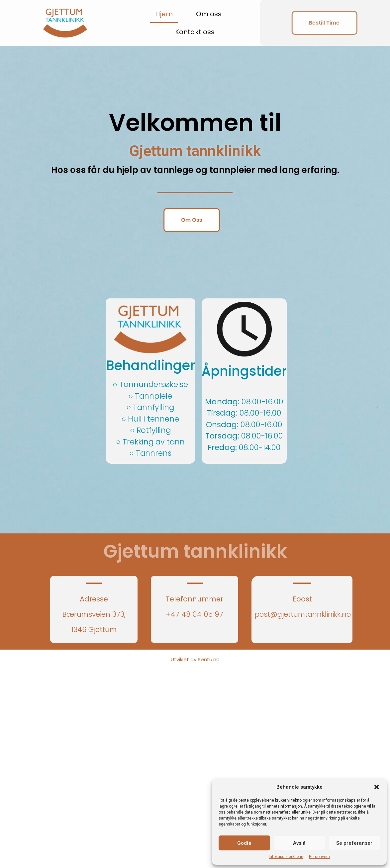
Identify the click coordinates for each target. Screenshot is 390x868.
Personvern (319, 857)
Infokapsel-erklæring (287, 857)
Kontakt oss (195, 32)
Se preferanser (354, 843)
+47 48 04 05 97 (195, 614)
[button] (377, 787)
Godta (244, 843)
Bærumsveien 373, (94, 614)
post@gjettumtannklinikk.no (303, 614)
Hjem (164, 14)
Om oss (209, 14)
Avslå (299, 843)
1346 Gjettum (94, 630)
